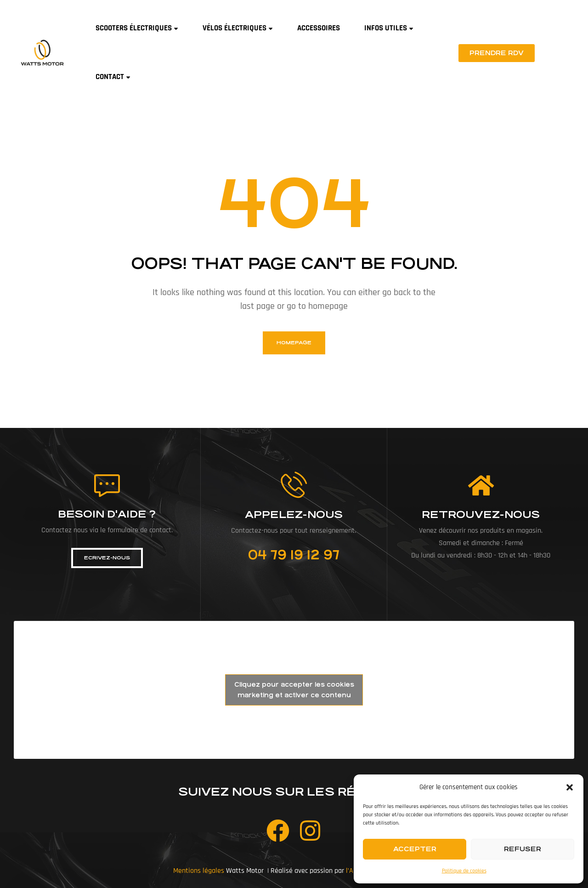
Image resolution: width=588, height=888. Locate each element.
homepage (294, 343)
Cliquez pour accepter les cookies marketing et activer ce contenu (294, 690)
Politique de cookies (464, 871)
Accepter (415, 849)
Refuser (523, 849)
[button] (570, 787)
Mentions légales (199, 871)
